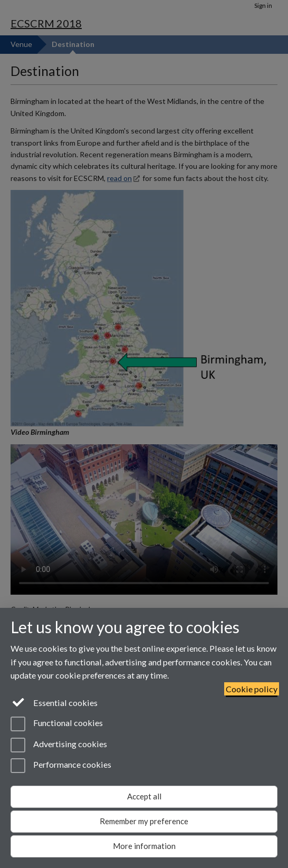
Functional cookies (57, 724)
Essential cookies (54, 702)
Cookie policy (252, 689)
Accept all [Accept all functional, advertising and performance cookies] (144, 796)
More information (144, 846)
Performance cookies (61, 766)
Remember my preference (144, 821)
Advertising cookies (59, 745)
